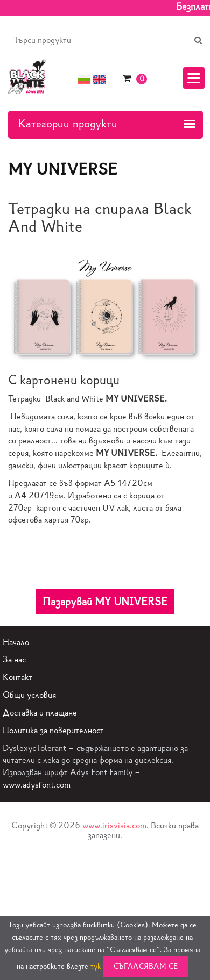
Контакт (17, 677)
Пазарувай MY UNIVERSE (105, 602)
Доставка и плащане (40, 713)
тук (96, 966)
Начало (16, 642)
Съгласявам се (146, 966)
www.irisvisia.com (114, 825)
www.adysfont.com (37, 785)
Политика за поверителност (53, 730)
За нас (14, 659)
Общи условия (29, 695)
